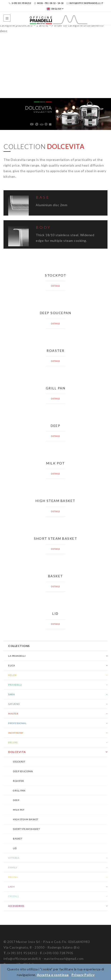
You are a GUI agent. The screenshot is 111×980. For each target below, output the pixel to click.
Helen (12, 675)
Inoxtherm (16, 733)
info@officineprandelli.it (85, 3)
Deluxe (13, 742)
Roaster (18, 781)
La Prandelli (17, 656)
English (54, 9)
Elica (12, 665)
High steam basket (26, 819)
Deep (16, 800)
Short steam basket (26, 829)
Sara (11, 694)
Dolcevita (17, 752)
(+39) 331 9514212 (20, 3)
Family (13, 867)
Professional (17, 723)
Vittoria (14, 858)
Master (13, 714)
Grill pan (19, 790)
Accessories (16, 906)
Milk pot (19, 810)
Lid (15, 848)
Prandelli (15, 685)
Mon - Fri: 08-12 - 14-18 (49, 3)
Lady (11, 887)
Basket (18, 839)
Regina (13, 877)
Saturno (14, 704)
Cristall (14, 896)
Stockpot (19, 762)
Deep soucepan (23, 771)
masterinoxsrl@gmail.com (64, 959)
